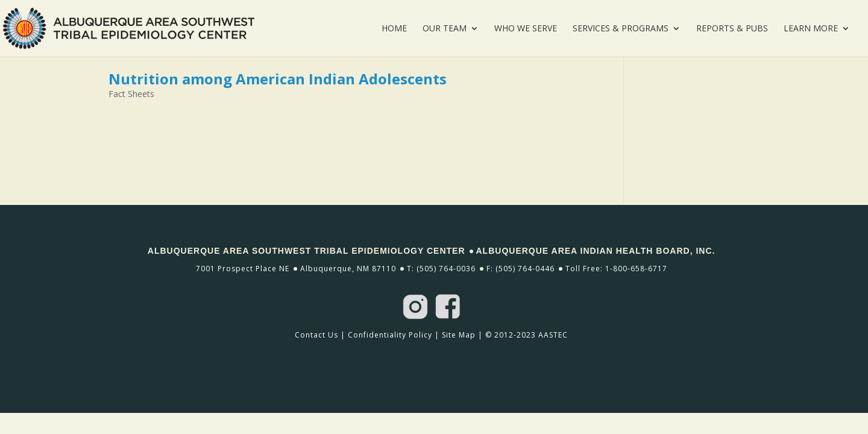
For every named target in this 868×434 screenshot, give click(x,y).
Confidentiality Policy (390, 335)
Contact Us (316, 335)
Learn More (811, 29)
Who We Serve (526, 29)
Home (394, 29)
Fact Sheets (131, 94)
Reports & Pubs (732, 29)
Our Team (445, 29)
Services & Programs (621, 29)
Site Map (459, 335)
